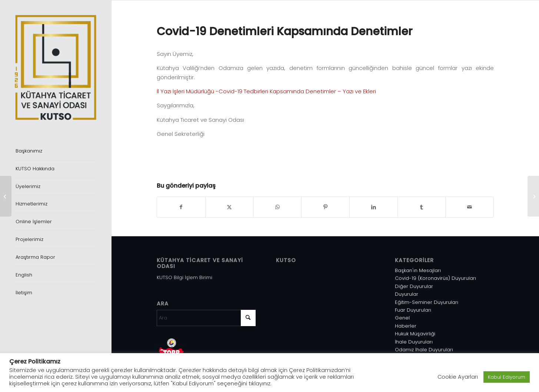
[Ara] (206, 318)
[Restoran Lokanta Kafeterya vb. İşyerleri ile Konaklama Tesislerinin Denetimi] (533, 196)
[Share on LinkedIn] (374, 207)
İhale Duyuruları (414, 342)
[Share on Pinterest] (325, 207)
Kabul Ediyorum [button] (507, 377)
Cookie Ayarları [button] (458, 377)
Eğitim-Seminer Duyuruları (427, 302)
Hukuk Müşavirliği (415, 334)
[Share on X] (229, 207)
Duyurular (407, 294)
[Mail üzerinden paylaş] (470, 207)
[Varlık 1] (56, 67)
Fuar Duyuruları (413, 310)
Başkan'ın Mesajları (418, 270)
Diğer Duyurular (414, 286)
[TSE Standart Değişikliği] (6, 196)
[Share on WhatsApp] (277, 207)
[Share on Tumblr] (422, 207)
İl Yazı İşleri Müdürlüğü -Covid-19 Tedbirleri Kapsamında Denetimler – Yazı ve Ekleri (266, 91)
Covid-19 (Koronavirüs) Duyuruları (435, 278)
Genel (402, 318)
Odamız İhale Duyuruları (424, 350)
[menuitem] (56, 151)
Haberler (406, 326)
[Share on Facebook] (181, 207)
